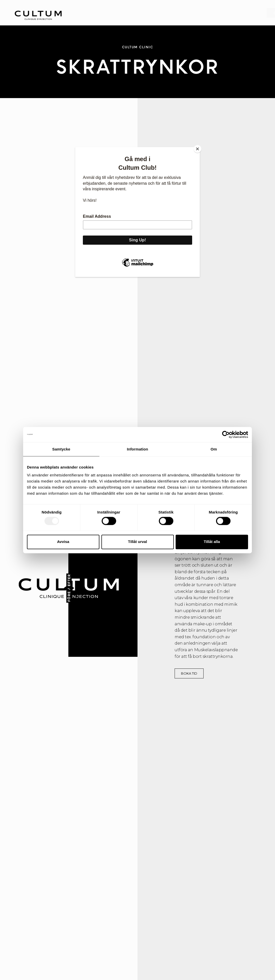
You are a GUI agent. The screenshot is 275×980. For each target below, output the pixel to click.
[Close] (198, 148)
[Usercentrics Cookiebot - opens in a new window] (226, 434)
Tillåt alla (212, 542)
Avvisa (63, 542)
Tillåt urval (138, 542)
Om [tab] (214, 449)
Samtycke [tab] (61, 449)
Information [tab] (137, 449)
